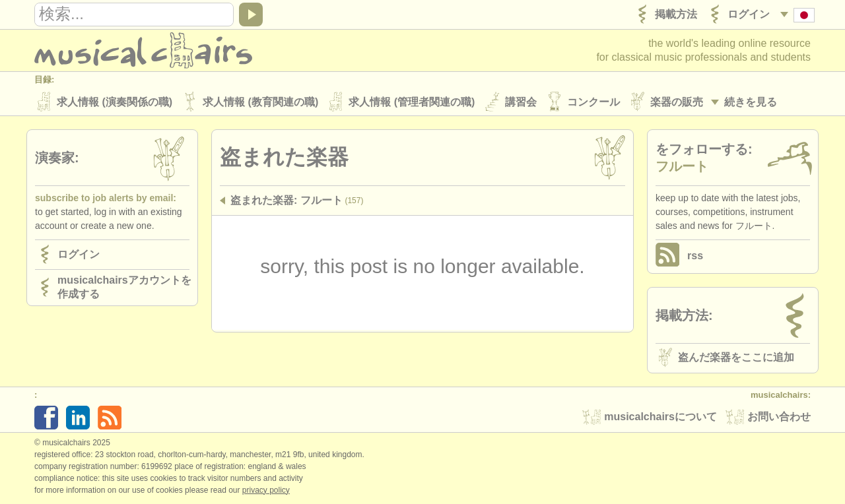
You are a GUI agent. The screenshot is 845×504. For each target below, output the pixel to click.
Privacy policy (266, 490)
